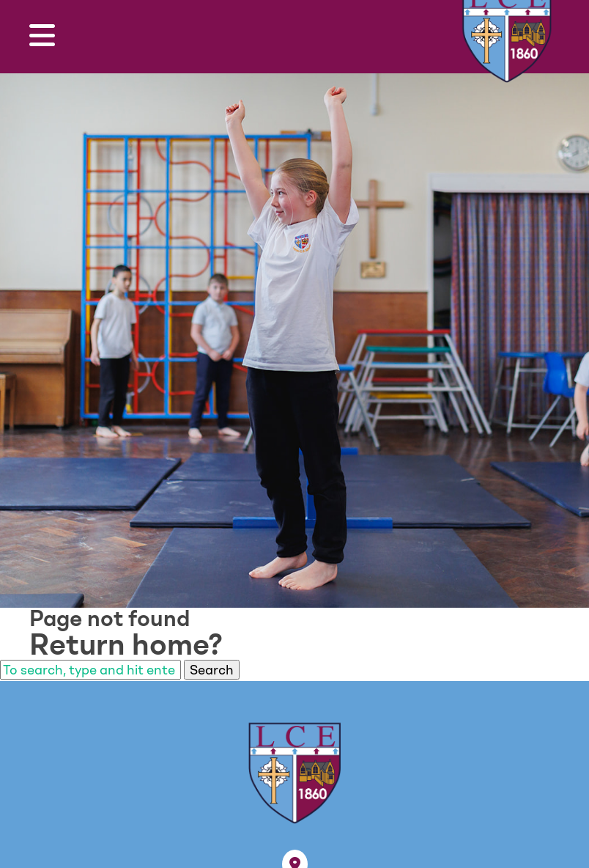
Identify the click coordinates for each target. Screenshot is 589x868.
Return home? (126, 644)
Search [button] (212, 670)
